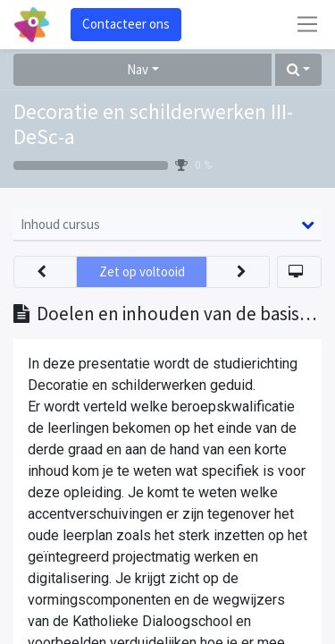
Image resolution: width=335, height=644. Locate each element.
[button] (298, 70)
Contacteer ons (126, 24)
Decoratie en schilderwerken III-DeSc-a (153, 125)
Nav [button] (138, 69)
